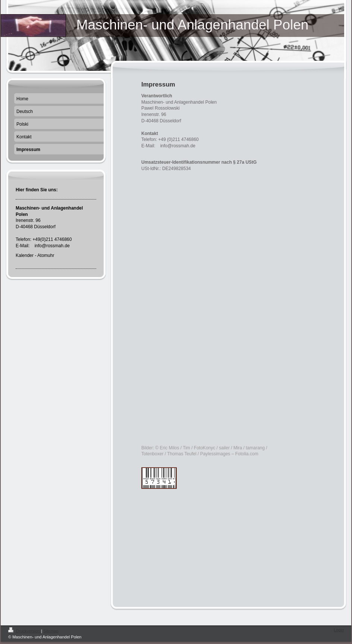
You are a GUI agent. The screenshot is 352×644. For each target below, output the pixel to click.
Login (339, 630)
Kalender (25, 255)
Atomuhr (46, 255)
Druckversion (25, 631)
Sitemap (51, 631)
